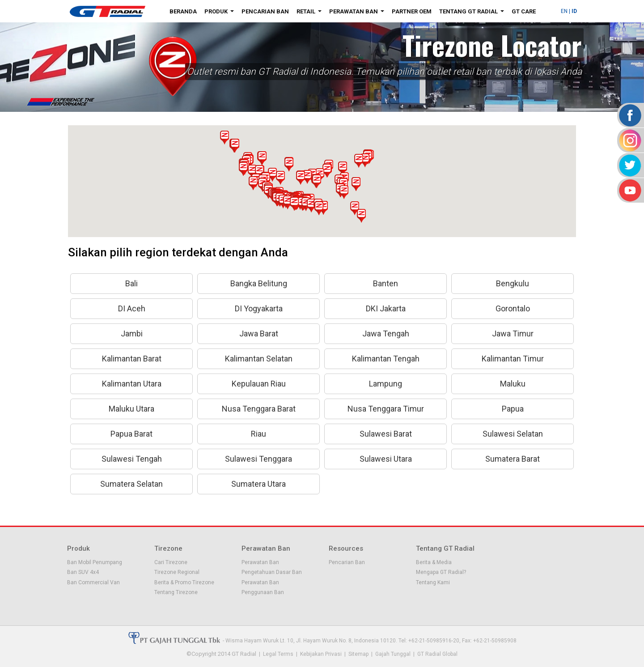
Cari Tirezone (171, 562)
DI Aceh (132, 308)
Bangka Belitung (259, 283)
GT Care (524, 11)
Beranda (183, 11)
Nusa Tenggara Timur (386, 409)
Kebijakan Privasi (321, 654)
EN (564, 11)
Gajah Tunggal (393, 654)
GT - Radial (107, 11)
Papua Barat (131, 434)
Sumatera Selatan (131, 484)
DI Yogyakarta (259, 308)
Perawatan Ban (358, 13)
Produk (221, 13)
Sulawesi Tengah (132, 459)
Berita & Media (434, 562)
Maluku (513, 384)
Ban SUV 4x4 (83, 572)
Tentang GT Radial (473, 13)
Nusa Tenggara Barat (259, 409)
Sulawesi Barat (386, 434)
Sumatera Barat (513, 459)
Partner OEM (412, 11)
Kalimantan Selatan (259, 359)
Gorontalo (513, 308)
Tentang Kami (433, 582)
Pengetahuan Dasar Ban (272, 572)
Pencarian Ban (265, 11)
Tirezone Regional (177, 572)
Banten (386, 283)
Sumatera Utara (258, 484)
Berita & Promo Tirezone (184, 582)
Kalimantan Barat (132, 359)
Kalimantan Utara (132, 384)
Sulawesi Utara (386, 459)
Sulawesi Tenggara (258, 459)
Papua (513, 409)
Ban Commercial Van (93, 582)
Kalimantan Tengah (386, 359)
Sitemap (358, 654)
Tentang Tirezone (176, 592)
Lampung (386, 384)
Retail (311, 13)
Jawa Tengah (386, 333)
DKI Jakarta (386, 308)
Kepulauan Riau (259, 384)
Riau (258, 434)
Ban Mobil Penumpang (95, 562)
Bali (131, 283)
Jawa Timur (513, 333)
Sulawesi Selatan (513, 434)
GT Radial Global (437, 654)
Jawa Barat (259, 333)
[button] (327, 170)
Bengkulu (513, 283)
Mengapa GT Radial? (441, 572)
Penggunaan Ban (263, 592)
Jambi (132, 333)
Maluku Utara (131, 409)
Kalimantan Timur (513, 359)
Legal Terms (278, 654)
